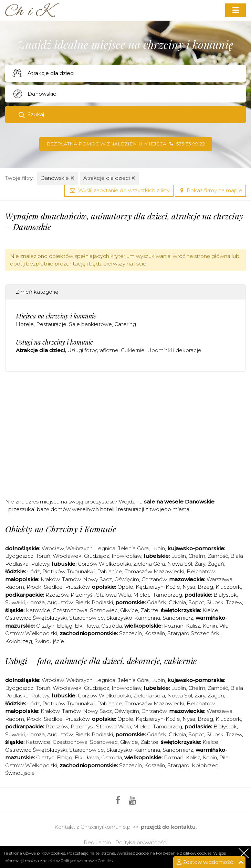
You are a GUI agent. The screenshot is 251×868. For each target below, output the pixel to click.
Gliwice (129, 610)
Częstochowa (70, 610)
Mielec (142, 595)
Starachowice (87, 618)
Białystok (225, 595)
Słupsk (215, 602)
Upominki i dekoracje (174, 350)
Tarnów (71, 579)
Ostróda (112, 626)
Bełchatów (201, 571)
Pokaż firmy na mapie (210, 190)
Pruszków (77, 587)
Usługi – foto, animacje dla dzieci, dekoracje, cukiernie (101, 661)
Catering (125, 324)
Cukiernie (133, 350)
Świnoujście (49, 641)
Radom (15, 587)
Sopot (196, 602)
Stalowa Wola (113, 595)
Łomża (36, 602)
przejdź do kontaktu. (169, 827)
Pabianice (110, 571)
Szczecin (130, 633)
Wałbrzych (79, 548)
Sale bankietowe (90, 324)
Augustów (60, 602)
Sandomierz (178, 618)
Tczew (234, 602)
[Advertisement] (128, 437)
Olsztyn (45, 626)
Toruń (43, 556)
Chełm (197, 556)
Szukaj (36, 114)
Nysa (189, 587)
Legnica (105, 548)
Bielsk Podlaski (94, 602)
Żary (200, 564)
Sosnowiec (104, 610)
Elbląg (65, 626)
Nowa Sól (180, 564)
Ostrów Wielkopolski (31, 633)
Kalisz (193, 626)
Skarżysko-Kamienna (133, 618)
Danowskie (57, 178)
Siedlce (53, 587)
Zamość (218, 556)
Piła (224, 626)
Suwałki (15, 602)
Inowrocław (126, 556)
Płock (34, 587)
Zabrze (149, 610)
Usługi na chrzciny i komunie (54, 342)
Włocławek (67, 556)
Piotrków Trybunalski (69, 571)
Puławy (40, 564)
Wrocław (53, 548)
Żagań (216, 564)
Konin (210, 626)
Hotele (25, 324)
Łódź (34, 571)
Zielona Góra (149, 564)
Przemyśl (82, 595)
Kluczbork (228, 587)
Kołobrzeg (19, 641)
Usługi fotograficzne (93, 350)
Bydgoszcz (19, 556)
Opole (125, 587)
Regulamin (97, 842)
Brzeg (205, 587)
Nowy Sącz (97, 579)
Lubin (158, 548)
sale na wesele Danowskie (179, 502)
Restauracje (51, 324)
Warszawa (219, 579)
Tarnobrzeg (168, 595)
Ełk (79, 626)
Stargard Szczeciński (194, 633)
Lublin (179, 556)
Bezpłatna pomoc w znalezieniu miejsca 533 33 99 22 (126, 144)
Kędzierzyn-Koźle (158, 587)
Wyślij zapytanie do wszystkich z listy (119, 190)
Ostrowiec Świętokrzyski (36, 618)
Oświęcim (127, 579)
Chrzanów (154, 579)
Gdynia (177, 602)
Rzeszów (57, 595)
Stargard (178, 765)
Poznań (174, 626)
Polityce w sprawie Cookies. (87, 861)
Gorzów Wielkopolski (104, 564)
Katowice (38, 610)
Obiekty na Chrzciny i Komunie (61, 529)
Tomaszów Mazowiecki (154, 571)
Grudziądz (97, 556)
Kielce (210, 610)
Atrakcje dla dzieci (109, 178)
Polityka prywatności (141, 842)
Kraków (50, 579)
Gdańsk (157, 602)
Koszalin (155, 633)
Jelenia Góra (133, 548)
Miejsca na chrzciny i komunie (56, 316)
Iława (92, 626)
